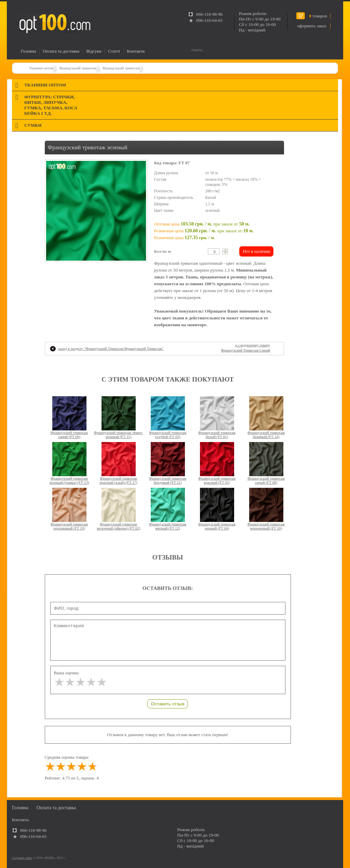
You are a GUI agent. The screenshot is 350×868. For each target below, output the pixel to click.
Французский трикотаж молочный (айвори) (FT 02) (118, 526)
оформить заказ (312, 26)
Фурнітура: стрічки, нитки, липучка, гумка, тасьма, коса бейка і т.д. (51, 105)
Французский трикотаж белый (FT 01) (217, 435)
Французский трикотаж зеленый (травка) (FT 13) (69, 480)
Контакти (136, 51)
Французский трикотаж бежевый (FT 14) (266, 435)
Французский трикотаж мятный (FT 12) (168, 526)
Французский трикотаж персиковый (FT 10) (69, 526)
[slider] (80, 682)
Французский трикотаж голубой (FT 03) (168, 435)
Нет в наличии (256, 251)
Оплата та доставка (61, 51)
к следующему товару (245, 348)
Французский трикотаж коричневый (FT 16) (266, 526)
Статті (114, 51)
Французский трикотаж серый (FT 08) (266, 480)
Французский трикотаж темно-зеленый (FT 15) (119, 435)
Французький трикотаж (78, 68)
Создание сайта (22, 858)
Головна (29, 51)
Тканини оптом (41, 68)
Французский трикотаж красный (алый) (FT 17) (118, 480)
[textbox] (214, 251)
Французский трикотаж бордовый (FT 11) (168, 480)
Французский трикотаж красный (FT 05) (217, 480)
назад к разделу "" (111, 348)
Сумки (33, 125)
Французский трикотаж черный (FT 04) (217, 526)
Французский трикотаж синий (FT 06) (69, 435)
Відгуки (94, 51)
